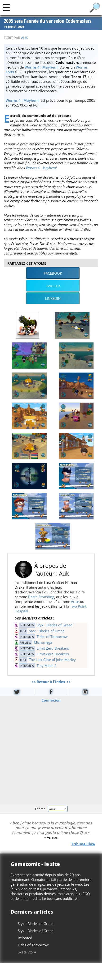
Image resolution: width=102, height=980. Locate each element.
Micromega (43, 642)
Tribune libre (83, 844)
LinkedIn (53, 298)
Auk (24, 38)
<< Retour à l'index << (51, 682)
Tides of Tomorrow (52, 637)
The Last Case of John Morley (52, 660)
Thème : (51, 809)
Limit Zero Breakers (53, 648)
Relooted (25, 938)
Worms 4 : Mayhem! (42, 67)
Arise (75, 601)
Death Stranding (41, 597)
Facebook (53, 273)
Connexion (51, 700)
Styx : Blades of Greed (55, 625)
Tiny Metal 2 (47, 666)
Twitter (53, 286)
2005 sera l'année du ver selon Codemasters (48, 21)
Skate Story (27, 952)
